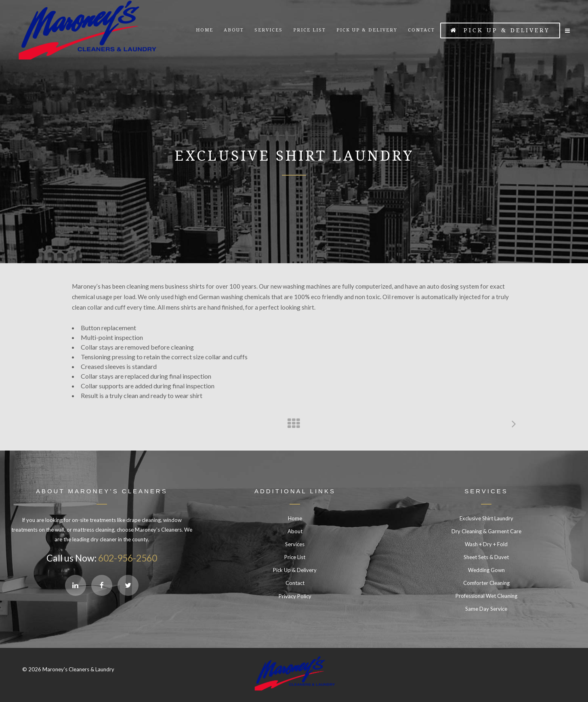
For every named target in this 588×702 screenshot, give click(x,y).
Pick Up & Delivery (500, 30)
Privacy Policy (295, 596)
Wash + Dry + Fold (486, 544)
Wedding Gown (486, 570)
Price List (295, 557)
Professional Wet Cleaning (486, 596)
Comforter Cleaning (486, 583)
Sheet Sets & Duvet (486, 557)
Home (295, 518)
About (295, 531)
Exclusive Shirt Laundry (486, 518)
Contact (295, 583)
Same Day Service (486, 609)
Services (295, 544)
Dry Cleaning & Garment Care (486, 531)
